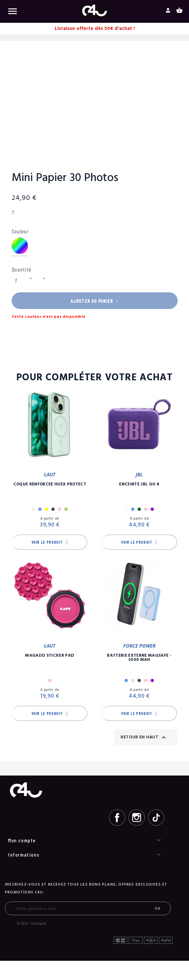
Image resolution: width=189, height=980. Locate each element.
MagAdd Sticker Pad (50, 657)
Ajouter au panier (95, 301)
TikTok (156, 819)
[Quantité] (20, 281)
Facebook (117, 819)
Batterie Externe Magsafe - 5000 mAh (139, 659)
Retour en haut (144, 739)
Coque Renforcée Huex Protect (50, 486)
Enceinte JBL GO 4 (139, 486)
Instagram (137, 819)
